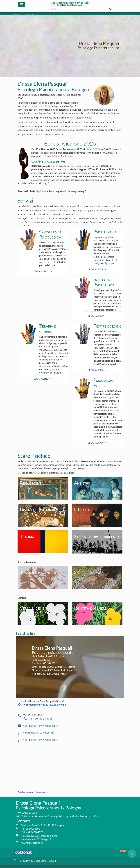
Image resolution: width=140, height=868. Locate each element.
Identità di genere (90, 608)
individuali (99, 260)
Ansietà (81, 483)
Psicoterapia (105, 232)
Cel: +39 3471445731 (41, 719)
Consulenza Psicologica (50, 234)
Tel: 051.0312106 (33, 715)
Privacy (18, 866)
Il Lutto (81, 510)
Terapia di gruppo (48, 328)
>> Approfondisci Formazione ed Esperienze (40, 134)
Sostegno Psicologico (104, 282)
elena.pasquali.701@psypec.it (38, 733)
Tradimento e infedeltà (41, 572)
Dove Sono (28, 15)
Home (17, 15)
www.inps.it (108, 153)
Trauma (27, 536)
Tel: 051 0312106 (31, 829)
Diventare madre (35, 510)
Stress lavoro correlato (97, 536)
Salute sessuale (88, 572)
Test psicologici (108, 326)
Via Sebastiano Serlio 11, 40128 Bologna (43, 825)
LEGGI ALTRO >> (43, 271)
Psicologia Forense (103, 383)
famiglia (98, 263)
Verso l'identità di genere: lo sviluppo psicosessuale (37, 611)
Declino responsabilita (34, 866)
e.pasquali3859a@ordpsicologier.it (41, 726)
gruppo (110, 263)
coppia (111, 260)
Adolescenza (32, 483)
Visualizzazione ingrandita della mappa (33, 792)
